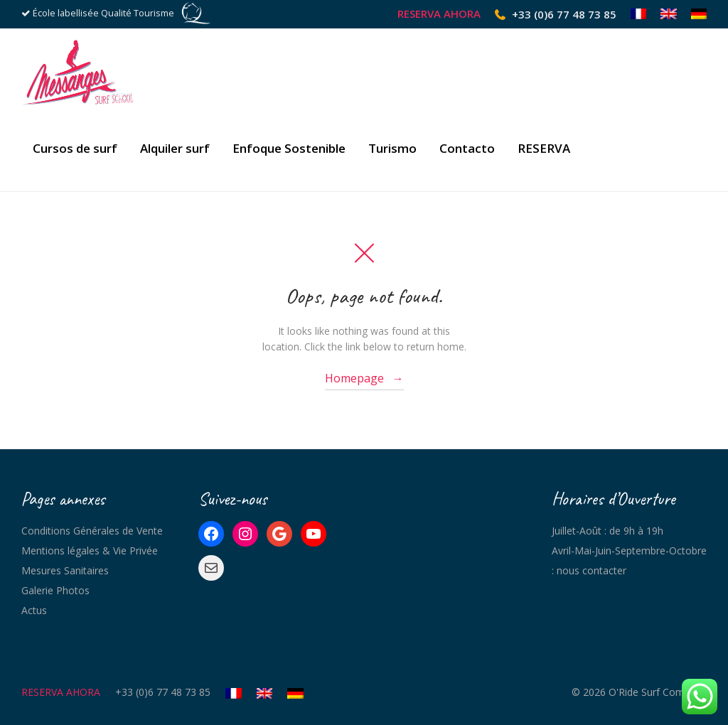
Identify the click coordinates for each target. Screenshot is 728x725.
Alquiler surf (175, 148)
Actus (34, 610)
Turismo (392, 148)
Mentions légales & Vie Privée (90, 551)
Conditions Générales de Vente (92, 531)
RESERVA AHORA (439, 14)
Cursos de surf (75, 148)
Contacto (467, 148)
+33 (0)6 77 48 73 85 (564, 14)
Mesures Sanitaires (65, 570)
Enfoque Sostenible (289, 148)
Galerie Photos (55, 590)
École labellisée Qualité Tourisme (103, 13)
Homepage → (364, 378)
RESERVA (544, 148)
